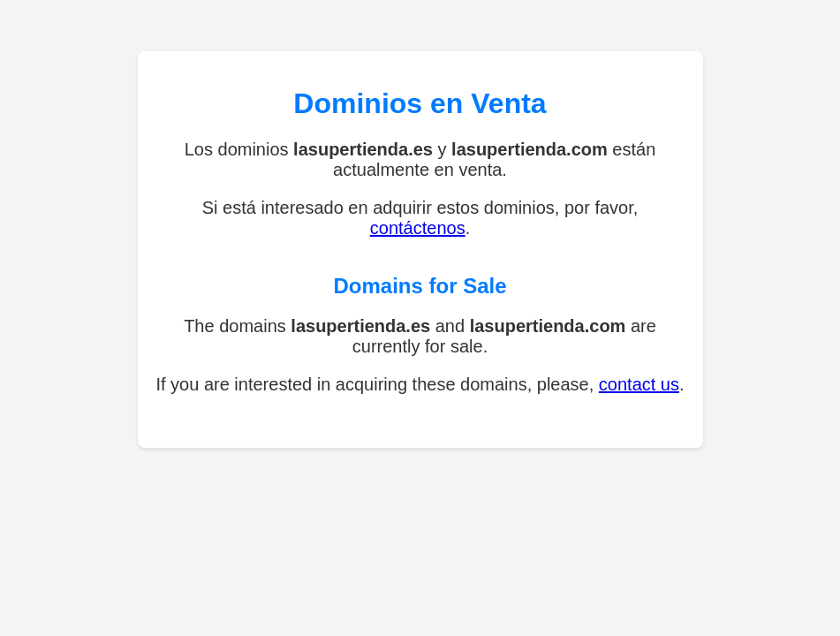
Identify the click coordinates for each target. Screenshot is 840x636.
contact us (639, 384)
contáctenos (418, 228)
